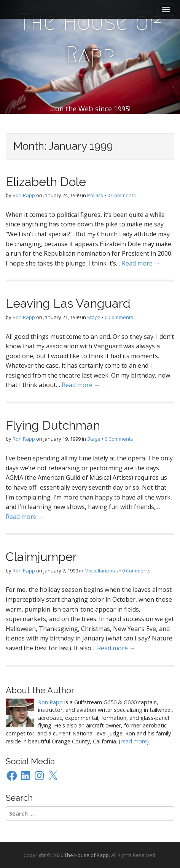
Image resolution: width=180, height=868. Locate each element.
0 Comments (122, 195)
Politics (95, 195)
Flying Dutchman (53, 425)
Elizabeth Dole (46, 182)
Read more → (141, 263)
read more (134, 741)
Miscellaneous (101, 571)
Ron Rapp (24, 195)
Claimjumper (41, 557)
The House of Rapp (90, 38)
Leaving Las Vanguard (68, 303)
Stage (94, 317)
